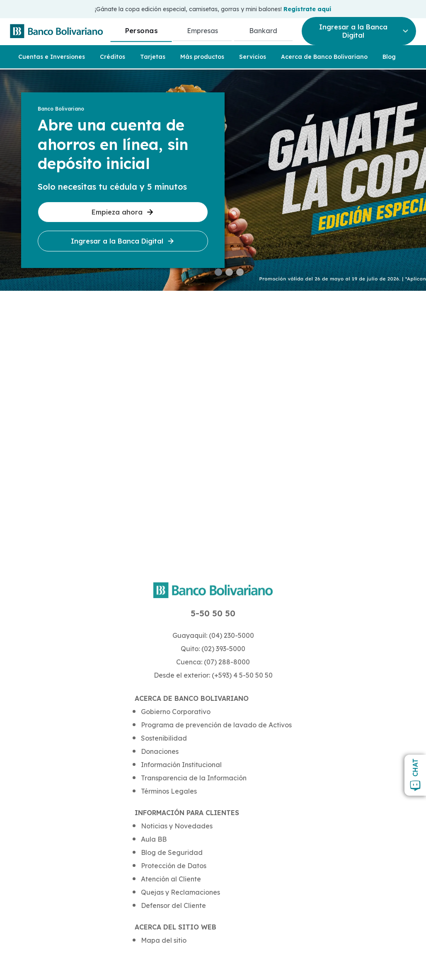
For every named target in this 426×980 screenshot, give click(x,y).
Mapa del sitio (164, 940)
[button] (218, 272)
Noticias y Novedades (177, 826)
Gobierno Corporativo (176, 712)
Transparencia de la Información (194, 778)
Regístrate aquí (307, 9)
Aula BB (154, 839)
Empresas (202, 31)
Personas (141, 30)
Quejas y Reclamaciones (180, 892)
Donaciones (160, 751)
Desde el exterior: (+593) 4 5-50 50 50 (213, 675)
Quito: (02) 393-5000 (213, 649)
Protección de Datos (174, 866)
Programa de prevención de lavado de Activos (216, 725)
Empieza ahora (123, 212)
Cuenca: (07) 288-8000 (213, 662)
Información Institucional (181, 765)
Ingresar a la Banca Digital (123, 241)
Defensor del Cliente (173, 905)
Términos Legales (169, 791)
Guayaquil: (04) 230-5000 (213, 635)
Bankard (263, 31)
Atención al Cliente (171, 879)
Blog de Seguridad (172, 852)
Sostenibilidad (164, 738)
